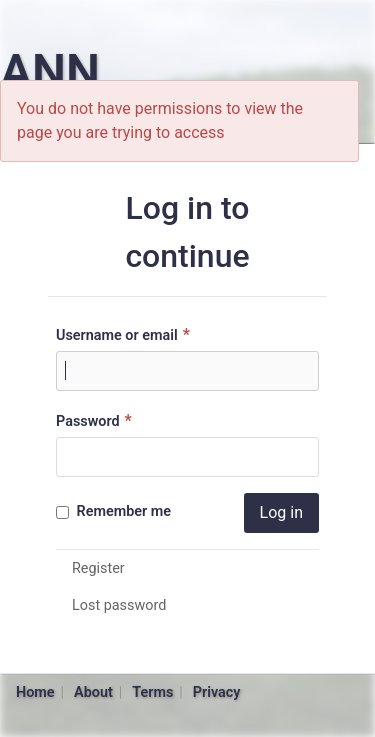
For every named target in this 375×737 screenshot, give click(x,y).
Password (96, 420)
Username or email (125, 334)
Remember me (113, 511)
